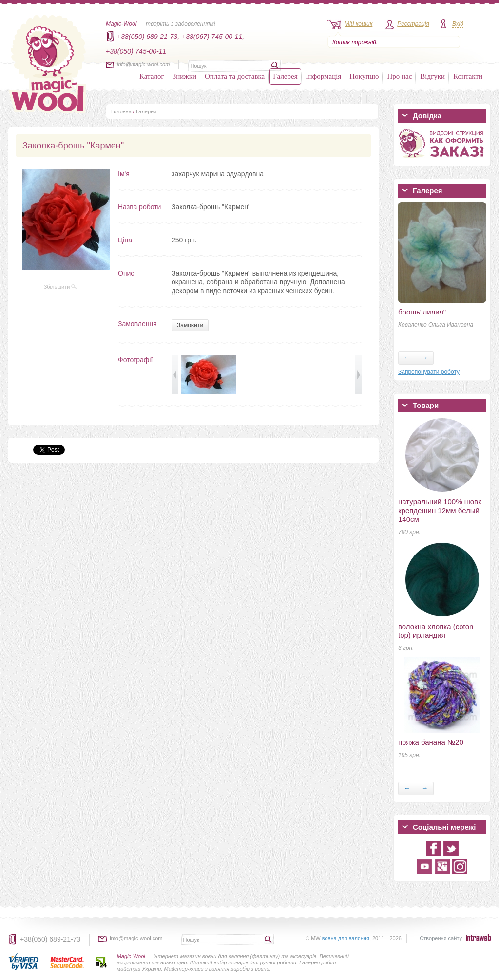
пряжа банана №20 (431, 742)
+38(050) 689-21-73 (50, 939)
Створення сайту (441, 938)
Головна (121, 111)
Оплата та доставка (235, 76)
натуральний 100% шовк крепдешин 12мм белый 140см (440, 510)
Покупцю (364, 76)
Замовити (190, 325)
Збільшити (60, 287)
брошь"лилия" (422, 312)
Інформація (324, 76)
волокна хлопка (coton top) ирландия (436, 631)
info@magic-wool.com (143, 64)
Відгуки (432, 76)
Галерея (285, 76)
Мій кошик (358, 24)
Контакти (468, 76)
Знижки (184, 76)
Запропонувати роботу (429, 372)
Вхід (458, 24)
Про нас (399, 76)
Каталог (152, 76)
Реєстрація (413, 24)
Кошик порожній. (355, 42)
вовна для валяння (346, 938)
